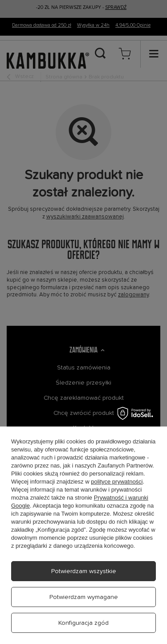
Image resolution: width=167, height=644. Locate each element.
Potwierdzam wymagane (84, 597)
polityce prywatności (117, 482)
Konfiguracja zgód (83, 623)
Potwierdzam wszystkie (84, 571)
